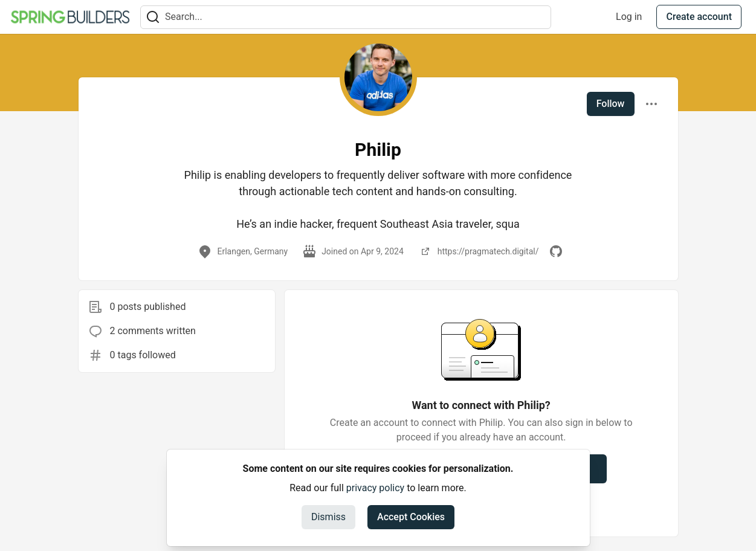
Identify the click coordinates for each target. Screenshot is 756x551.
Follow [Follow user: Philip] (611, 104)
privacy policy (375, 488)
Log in (629, 17)
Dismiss (328, 517)
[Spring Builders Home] (70, 17)
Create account (699, 17)
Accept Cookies (411, 517)
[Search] (153, 17)
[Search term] (346, 17)
